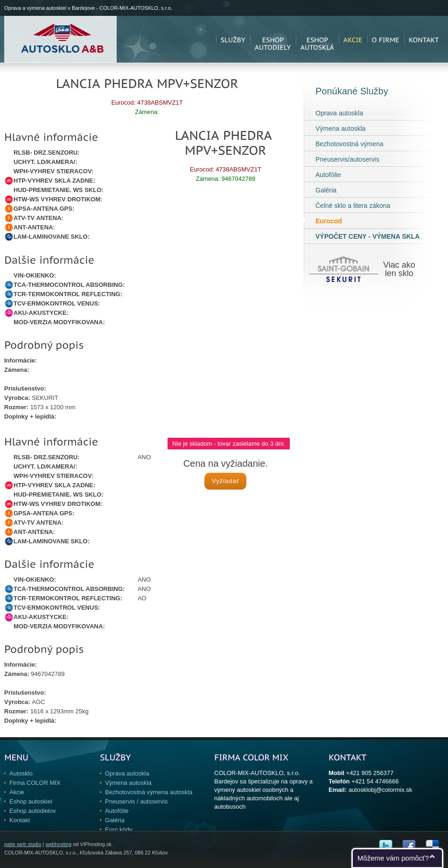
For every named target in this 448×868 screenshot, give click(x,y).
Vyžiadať (226, 481)
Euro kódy (119, 829)
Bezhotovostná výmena (350, 144)
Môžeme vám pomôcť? (393, 858)
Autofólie (328, 175)
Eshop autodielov (33, 811)
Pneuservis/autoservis (347, 159)
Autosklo (21, 773)
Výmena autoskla (340, 128)
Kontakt (20, 820)
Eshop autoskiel (31, 801)
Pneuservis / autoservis (136, 801)
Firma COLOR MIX (35, 783)
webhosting (58, 844)
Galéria (326, 190)
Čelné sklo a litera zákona (353, 206)
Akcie (17, 792)
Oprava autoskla (339, 113)
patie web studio (23, 844)
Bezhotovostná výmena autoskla (149, 792)
